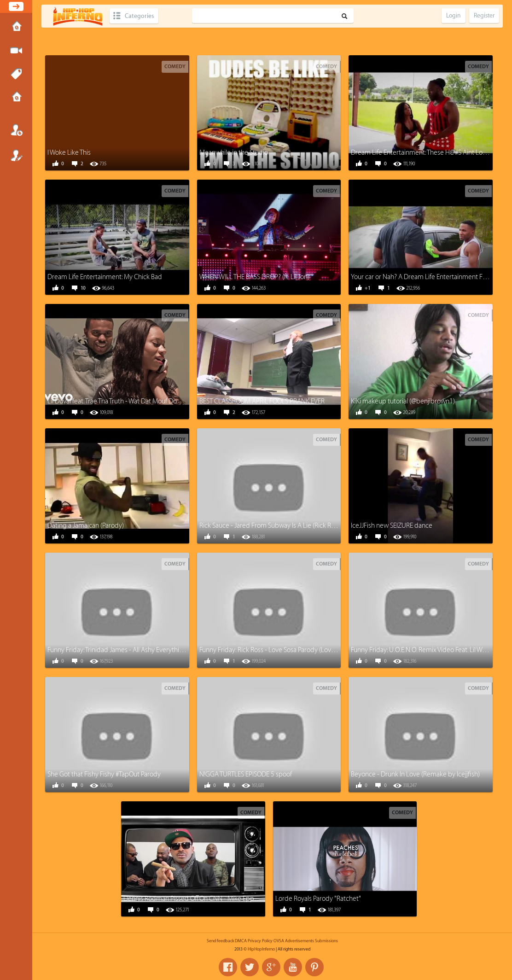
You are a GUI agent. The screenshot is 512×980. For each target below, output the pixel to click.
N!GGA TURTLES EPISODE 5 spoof (246, 774)
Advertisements (300, 941)
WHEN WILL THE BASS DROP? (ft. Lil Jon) (254, 277)
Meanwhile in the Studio (234, 153)
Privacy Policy (260, 941)
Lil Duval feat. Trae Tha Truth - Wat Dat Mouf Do (112, 401)
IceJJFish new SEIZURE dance (392, 526)
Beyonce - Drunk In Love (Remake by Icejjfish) (415, 774)
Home (16, 27)
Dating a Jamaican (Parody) (86, 526)
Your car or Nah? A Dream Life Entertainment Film (421, 277)
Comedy (175, 67)
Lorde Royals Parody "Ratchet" (318, 899)
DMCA (241, 941)
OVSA (279, 941)
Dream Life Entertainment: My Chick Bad (105, 277)
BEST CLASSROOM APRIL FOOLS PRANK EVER (262, 401)
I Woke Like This (69, 153)
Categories (139, 16)
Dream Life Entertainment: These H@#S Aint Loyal (421, 153)
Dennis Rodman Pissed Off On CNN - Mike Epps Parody (201, 899)
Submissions (16, 98)
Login (16, 130)
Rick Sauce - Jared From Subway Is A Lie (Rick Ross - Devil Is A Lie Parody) (301, 526)
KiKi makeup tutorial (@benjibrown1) (403, 401)
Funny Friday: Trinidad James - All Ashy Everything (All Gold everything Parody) (158, 650)
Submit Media (16, 51)
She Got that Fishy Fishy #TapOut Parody (104, 774)
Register (16, 155)
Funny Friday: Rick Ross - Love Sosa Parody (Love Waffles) (279, 650)
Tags (16, 74)
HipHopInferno (261, 949)
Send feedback (220, 941)
